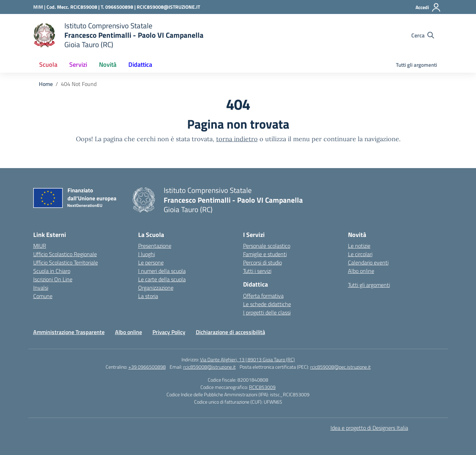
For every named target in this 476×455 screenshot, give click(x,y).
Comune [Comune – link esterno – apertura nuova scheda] (43, 296)
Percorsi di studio (262, 262)
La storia (148, 296)
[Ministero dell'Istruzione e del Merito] (40, 7)
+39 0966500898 (147, 367)
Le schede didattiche (267, 304)
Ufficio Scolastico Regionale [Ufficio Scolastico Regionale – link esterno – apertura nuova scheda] (65, 254)
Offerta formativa (263, 296)
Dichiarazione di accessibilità (230, 332)
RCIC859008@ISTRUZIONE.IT (168, 7)
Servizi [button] (78, 64)
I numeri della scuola (162, 271)
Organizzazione (156, 288)
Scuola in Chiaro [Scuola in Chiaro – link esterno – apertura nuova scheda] (52, 271)
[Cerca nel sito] (423, 35)
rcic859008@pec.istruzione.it (340, 367)
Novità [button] (108, 64)
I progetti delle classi (267, 312)
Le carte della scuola (162, 279)
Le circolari (360, 254)
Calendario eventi (368, 262)
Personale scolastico (267, 246)
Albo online (361, 271)
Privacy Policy (169, 332)
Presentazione (155, 246)
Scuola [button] (48, 64)
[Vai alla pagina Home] (46, 84)
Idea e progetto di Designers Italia (369, 428)
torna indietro (237, 139)
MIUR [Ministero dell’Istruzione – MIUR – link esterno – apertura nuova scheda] (40, 246)
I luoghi (147, 254)
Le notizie (359, 246)
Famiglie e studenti (265, 254)
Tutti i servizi (257, 271)
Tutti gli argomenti (417, 65)
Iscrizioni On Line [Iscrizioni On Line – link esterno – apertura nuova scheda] (53, 279)
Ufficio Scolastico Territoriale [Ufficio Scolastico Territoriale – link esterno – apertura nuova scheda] (66, 262)
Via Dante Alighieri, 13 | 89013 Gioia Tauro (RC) (247, 359)
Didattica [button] (140, 64)
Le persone (151, 262)
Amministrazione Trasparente (69, 332)
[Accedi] (428, 7)
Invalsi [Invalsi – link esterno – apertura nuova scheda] (41, 288)
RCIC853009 (262, 387)
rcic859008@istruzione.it (209, 367)
